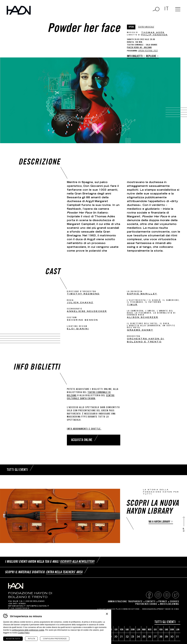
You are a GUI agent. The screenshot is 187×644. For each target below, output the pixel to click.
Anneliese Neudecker (87, 311)
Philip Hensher (155, 35)
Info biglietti (135, 56)
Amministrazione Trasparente (125, 602)
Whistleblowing (170, 604)
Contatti (150, 602)
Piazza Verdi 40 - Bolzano (139, 48)
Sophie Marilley (142, 294)
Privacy (163, 602)
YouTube (167, 595)
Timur (132, 305)
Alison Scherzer (143, 317)
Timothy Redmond (83, 294)
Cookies (174, 602)
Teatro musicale (146, 27)
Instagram (158, 595)
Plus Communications (127, 609)
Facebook (149, 595)
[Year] (28, 623)
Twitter (176, 595)
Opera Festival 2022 (148, 51)
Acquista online (82, 440)
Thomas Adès (153, 33)
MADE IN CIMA (172, 609)
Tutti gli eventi (165, 622)
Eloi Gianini (78, 329)
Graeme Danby (140, 330)
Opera (131, 27)
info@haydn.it (17, 606)
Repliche (151, 56)
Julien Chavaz (80, 303)
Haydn (19, 10)
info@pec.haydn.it (38, 606)
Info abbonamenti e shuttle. (84, 429)
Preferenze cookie (146, 604)
